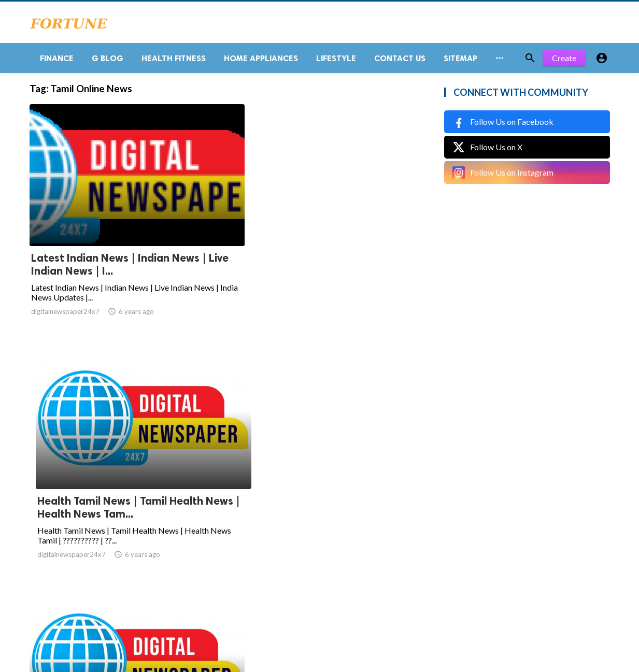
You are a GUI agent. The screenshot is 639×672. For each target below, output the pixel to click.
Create (564, 62)
